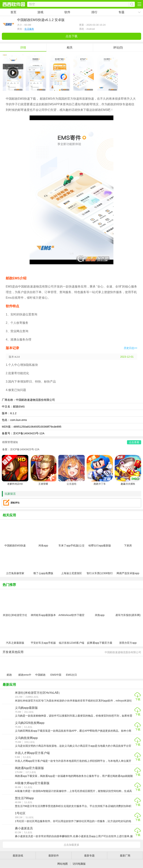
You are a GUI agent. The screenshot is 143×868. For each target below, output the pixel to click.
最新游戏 (18, 856)
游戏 (40, 12)
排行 (94, 12)
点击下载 (71, 36)
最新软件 (54, 856)
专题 (121, 12)
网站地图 (63, 864)
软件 (67, 12)
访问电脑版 (79, 864)
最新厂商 (125, 856)
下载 (138, 699)
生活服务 (29, 29)
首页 (13, 12)
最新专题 (89, 856)
